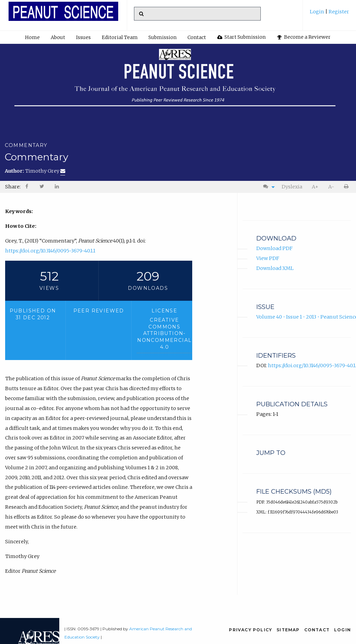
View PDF (268, 258)
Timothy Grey (45, 171)
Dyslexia (292, 187)
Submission (162, 37)
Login (317, 12)
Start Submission (242, 37)
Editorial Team (120, 37)
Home (32, 37)
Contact (197, 37)
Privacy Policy (250, 630)
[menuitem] (329, 14)
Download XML (275, 268)
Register (338, 12)
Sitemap (288, 630)
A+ (315, 187)
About (58, 37)
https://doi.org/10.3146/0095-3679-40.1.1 (50, 251)
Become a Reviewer (304, 37)
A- (331, 187)
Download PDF (274, 248)
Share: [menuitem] (13, 187)
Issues (83, 37)
